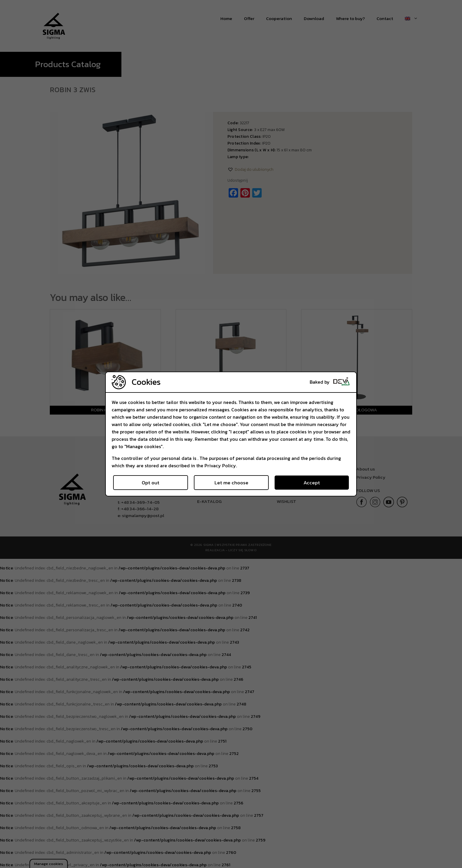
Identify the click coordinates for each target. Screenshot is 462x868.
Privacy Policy (220, 466)
